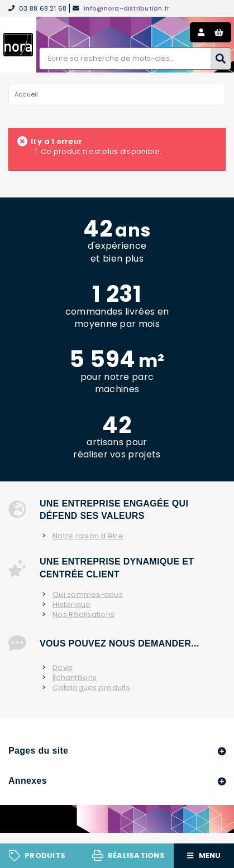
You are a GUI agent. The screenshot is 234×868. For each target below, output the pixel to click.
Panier (219, 32)
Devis (63, 668)
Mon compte (201, 32)
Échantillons (75, 678)
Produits (45, 855)
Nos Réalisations (83, 615)
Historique (72, 605)
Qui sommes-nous (88, 595)
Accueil (27, 94)
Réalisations (136, 855)
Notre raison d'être (88, 536)
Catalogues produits (91, 688)
